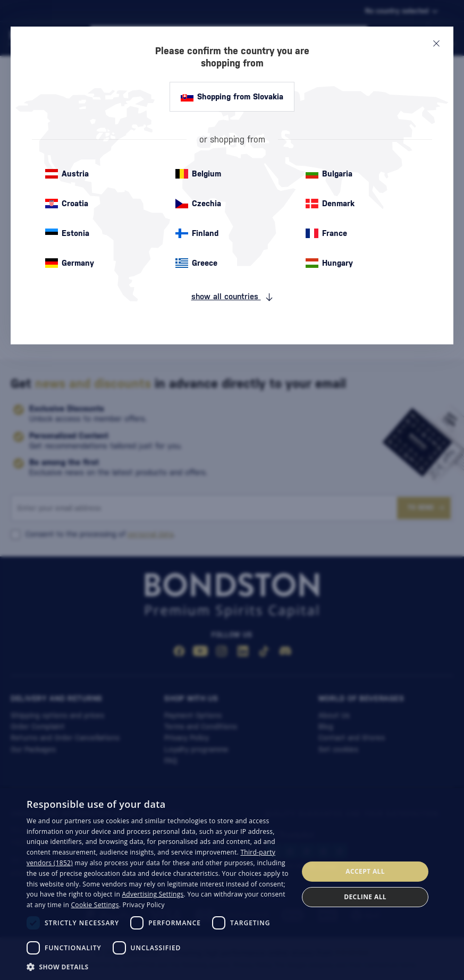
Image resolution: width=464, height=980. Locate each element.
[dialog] (232, 884)
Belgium (198, 174)
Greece (196, 263)
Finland (197, 233)
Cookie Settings (95, 905)
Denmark (330, 204)
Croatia (67, 204)
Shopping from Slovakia (232, 97)
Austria (67, 174)
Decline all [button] (365, 897)
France (326, 233)
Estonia (67, 233)
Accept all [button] (365, 871)
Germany (70, 263)
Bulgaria (329, 174)
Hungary (329, 263)
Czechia (198, 204)
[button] (158, 966)
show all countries (232, 297)
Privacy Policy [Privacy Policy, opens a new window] (144, 905)
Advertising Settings (153, 894)
